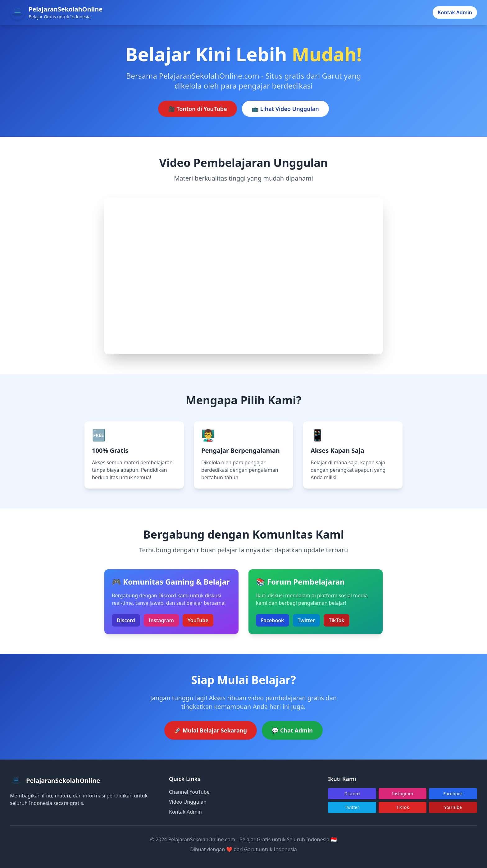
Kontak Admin (455, 12)
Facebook (273, 620)
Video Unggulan (188, 802)
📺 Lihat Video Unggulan (285, 109)
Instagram (161, 620)
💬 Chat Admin (292, 730)
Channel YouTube (189, 792)
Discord (126, 620)
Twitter (307, 620)
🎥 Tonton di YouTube (197, 109)
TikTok (336, 620)
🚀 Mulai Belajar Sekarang (211, 730)
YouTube (198, 620)
